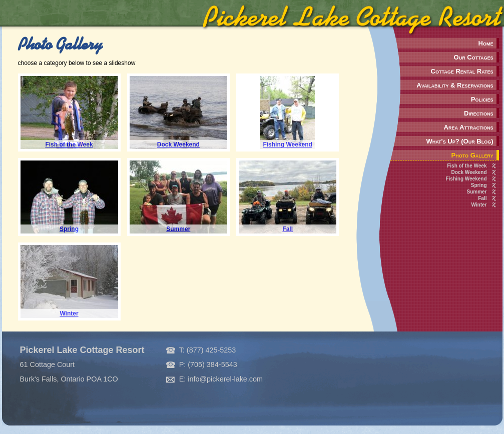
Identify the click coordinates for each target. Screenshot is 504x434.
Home (486, 43)
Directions (478, 113)
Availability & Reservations (455, 85)
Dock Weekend (469, 172)
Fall (482, 198)
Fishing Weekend (466, 179)
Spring (479, 185)
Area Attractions (469, 127)
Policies (482, 99)
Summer (476, 192)
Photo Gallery (472, 155)
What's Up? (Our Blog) (459, 141)
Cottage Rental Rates (462, 71)
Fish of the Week (467, 166)
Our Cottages (474, 57)
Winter (479, 205)
